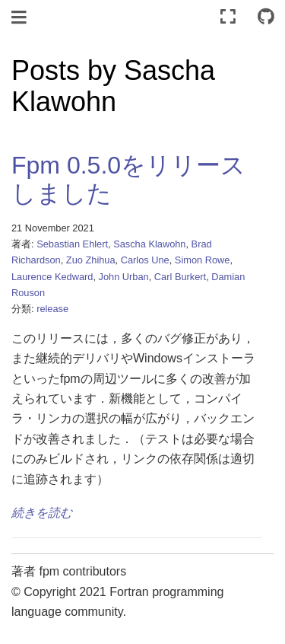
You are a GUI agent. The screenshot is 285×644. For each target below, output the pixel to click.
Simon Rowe (203, 260)
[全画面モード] (228, 17)
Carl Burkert (180, 277)
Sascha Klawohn (149, 244)
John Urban (124, 277)
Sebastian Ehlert (72, 244)
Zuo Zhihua (91, 260)
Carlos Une (145, 260)
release (52, 309)
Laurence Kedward (52, 277)
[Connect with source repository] (266, 17)
